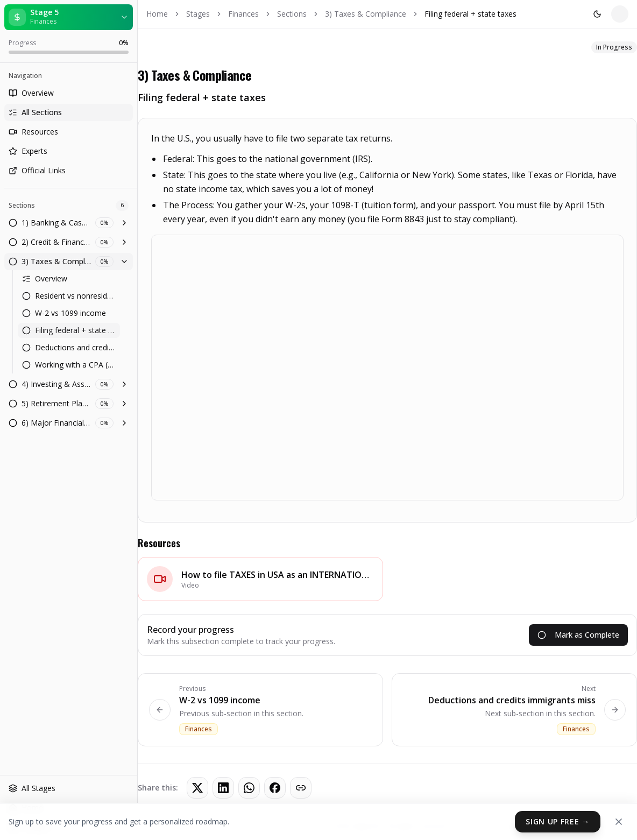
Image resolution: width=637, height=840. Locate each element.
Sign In (539, 14)
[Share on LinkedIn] (223, 788)
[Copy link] (301, 788)
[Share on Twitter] (197, 788)
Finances (243, 14)
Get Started (595, 14)
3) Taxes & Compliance (366, 14)
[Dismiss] (619, 822)
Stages (198, 14)
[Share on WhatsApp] (249, 788)
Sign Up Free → (558, 821)
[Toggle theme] (506, 14)
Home (157, 14)
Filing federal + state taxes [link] (470, 14)
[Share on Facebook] (275, 788)
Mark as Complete (578, 635)
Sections (292, 14)
